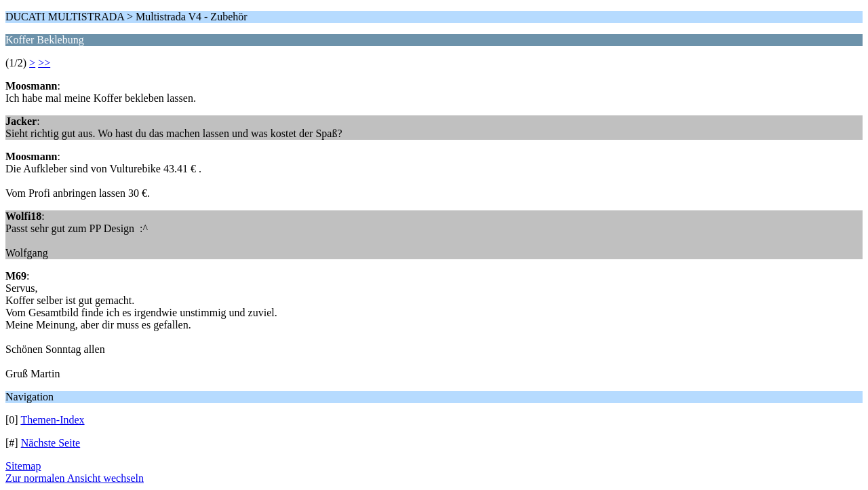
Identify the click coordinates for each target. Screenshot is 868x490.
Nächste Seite (51, 443)
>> (44, 63)
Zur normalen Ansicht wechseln (75, 478)
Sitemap (23, 466)
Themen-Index (52, 420)
